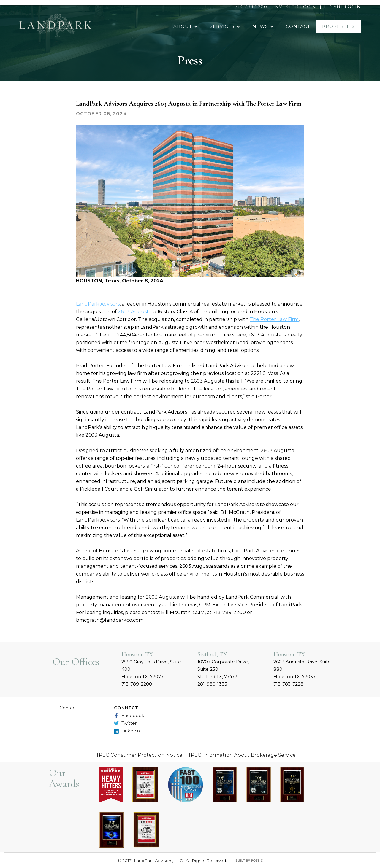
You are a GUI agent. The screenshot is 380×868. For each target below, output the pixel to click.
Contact (68, 708)
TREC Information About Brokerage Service (242, 755)
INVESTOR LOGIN (295, 7)
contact (298, 26)
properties (338, 26)
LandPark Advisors (98, 304)
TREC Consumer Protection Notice (139, 755)
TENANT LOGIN (342, 7)
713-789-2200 (251, 7)
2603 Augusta (135, 312)
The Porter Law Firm (274, 319)
